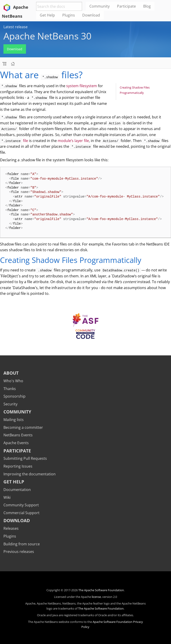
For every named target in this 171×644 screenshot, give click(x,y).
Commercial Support (21, 513)
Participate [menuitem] (126, 6)
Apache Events (16, 443)
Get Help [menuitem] (47, 15)
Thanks (10, 389)
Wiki (7, 497)
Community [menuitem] (100, 6)
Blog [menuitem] (147, 6)
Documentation (17, 490)
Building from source (22, 544)
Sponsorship (14, 396)
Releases (11, 528)
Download (15, 49)
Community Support (21, 505)
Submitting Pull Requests (25, 458)
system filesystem (82, 86)
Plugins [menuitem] (69, 15)
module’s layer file (73, 141)
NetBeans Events (18, 435)
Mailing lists (14, 420)
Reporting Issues (18, 466)
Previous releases (19, 552)
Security (10, 404)
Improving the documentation (30, 474)
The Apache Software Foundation (101, 590)
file (14, 141)
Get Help (14, 482)
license (96, 597)
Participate (17, 451)
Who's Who (13, 381)
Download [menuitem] (91, 15)
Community (17, 412)
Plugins (10, 536)
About (11, 373)
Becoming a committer (23, 427)
